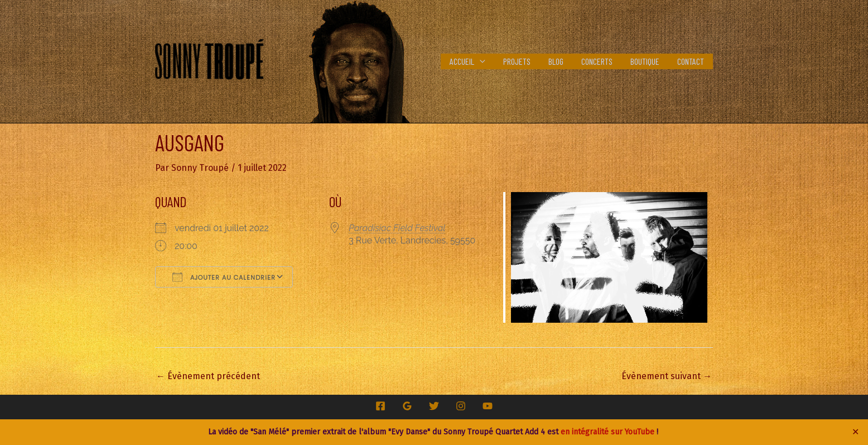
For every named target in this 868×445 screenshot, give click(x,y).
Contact (691, 61)
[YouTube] (488, 406)
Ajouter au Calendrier (224, 277)
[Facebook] (380, 406)
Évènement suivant (667, 376)
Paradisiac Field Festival (397, 228)
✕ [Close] (856, 432)
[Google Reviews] (407, 406)
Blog (556, 61)
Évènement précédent (208, 376)
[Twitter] (434, 406)
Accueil (462, 61)
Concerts (597, 61)
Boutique (645, 61)
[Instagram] (461, 406)
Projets (517, 61)
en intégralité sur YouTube (607, 432)
